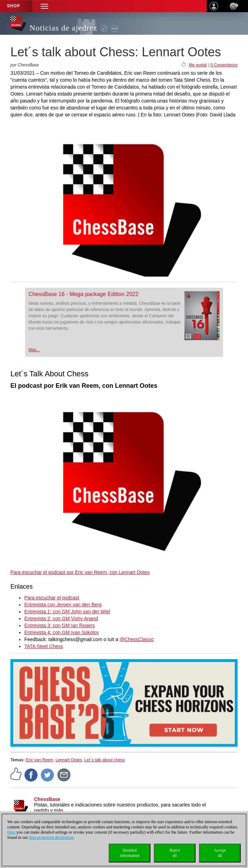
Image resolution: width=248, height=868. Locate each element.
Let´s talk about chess (105, 760)
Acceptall (220, 853)
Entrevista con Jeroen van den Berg (63, 605)
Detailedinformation (130, 853)
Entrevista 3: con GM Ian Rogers (60, 625)
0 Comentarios (224, 65)
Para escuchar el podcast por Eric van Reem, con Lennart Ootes (80, 572)
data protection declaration (51, 837)
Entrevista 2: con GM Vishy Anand (61, 619)
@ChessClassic (137, 639)
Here (11, 832)
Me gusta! (198, 65)
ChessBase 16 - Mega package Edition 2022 (84, 294)
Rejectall (175, 853)
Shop (14, 6)
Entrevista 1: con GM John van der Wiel (67, 612)
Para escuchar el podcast (52, 598)
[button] (44, 6)
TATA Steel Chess (44, 646)
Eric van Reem (39, 760)
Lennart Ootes (69, 760)
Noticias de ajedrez (63, 28)
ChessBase (47, 799)
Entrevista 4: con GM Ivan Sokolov (62, 632)
